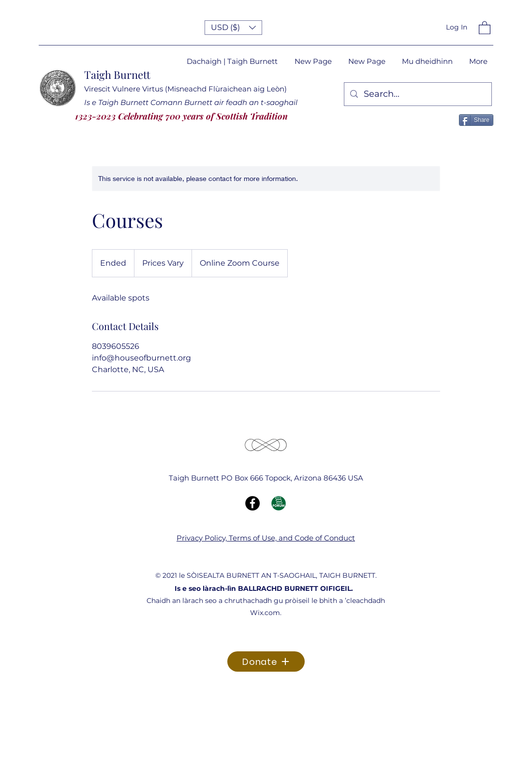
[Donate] (266, 662)
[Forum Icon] (279, 503)
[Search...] (417, 94)
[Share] (476, 120)
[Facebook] (252, 503)
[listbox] (233, 28)
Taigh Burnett (117, 75)
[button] (233, 28)
